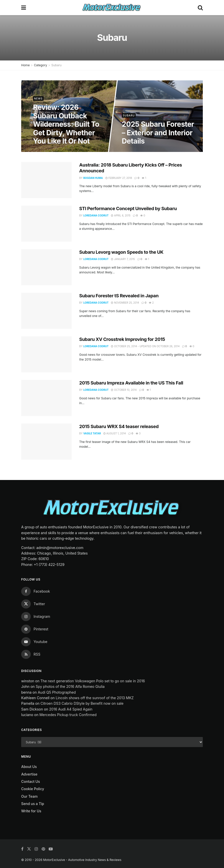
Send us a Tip (33, 804)
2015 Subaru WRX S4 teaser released (119, 426)
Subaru (56, 65)
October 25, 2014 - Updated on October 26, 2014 (145, 346)
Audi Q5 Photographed (57, 692)
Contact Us (31, 781)
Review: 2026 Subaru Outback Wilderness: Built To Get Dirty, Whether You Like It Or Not (66, 124)
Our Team (29, 796)
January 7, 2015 (123, 259)
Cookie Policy (33, 789)
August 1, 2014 (115, 433)
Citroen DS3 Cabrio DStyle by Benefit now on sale (82, 703)
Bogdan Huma (93, 178)
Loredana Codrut (96, 215)
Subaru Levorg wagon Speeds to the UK (121, 252)
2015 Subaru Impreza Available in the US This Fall (131, 383)
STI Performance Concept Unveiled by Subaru (128, 208)
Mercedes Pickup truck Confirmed (68, 715)
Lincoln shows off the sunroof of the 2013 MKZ (95, 698)
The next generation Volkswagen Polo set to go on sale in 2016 (93, 681)
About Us (29, 767)
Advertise (29, 774)
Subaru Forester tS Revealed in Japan (119, 296)
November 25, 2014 (125, 303)
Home (25, 65)
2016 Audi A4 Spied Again (71, 709)
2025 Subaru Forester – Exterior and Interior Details (158, 133)
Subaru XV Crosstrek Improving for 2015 (122, 339)
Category (40, 65)
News (39, 99)
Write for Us (31, 811)
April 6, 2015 (121, 215)
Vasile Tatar (92, 433)
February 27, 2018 (119, 178)
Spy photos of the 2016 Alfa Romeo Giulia (70, 686)
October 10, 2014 (124, 390)
